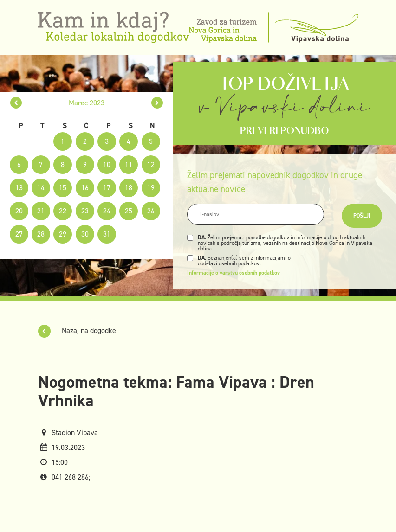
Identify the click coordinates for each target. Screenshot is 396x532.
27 (19, 234)
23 (85, 211)
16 (85, 188)
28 (41, 234)
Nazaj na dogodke (77, 330)
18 (129, 188)
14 (41, 188)
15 (63, 188)
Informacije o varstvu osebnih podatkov (234, 273)
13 (19, 188)
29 (63, 234)
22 (63, 211)
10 (107, 164)
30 (85, 234)
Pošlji (362, 216)
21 (41, 211)
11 (129, 164)
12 (151, 164)
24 (107, 211)
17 (107, 188)
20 (19, 211)
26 (151, 211)
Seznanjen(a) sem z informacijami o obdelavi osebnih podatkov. (244, 261)
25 (129, 211)
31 (107, 234)
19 (151, 188)
